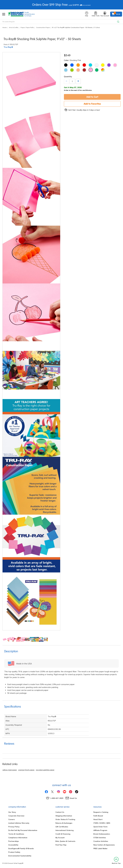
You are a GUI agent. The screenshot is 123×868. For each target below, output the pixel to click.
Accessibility (13, 845)
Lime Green (72, 70)
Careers (12, 819)
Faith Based (98, 816)
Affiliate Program (100, 830)
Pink (115, 65)
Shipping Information (64, 816)
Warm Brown (84, 70)
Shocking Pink (91, 70)
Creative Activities (101, 841)
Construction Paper (43, 27)
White (97, 65)
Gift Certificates (62, 827)
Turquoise (90, 65)
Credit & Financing (63, 834)
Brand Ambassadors (102, 834)
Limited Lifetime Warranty (19, 823)
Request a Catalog (101, 812)
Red (84, 65)
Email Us (73, 798)
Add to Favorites (92, 104)
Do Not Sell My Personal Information (23, 830)
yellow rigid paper (10, 770)
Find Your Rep (61, 845)
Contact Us (60, 812)
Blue (72, 65)
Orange (78, 65)
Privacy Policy (14, 827)
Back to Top (116, 861)
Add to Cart (92, 97)
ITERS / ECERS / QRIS (102, 823)
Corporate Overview (16, 816)
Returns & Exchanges (64, 823)
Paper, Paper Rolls (27, 27)
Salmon (78, 70)
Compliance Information (18, 838)
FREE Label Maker (100, 848)
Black (66, 65)
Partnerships (14, 841)
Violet (109, 65)
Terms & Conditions (16, 834)
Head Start (98, 819)
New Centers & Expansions (104, 845)
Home (5, 27)
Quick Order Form (100, 827)
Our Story (12, 812)
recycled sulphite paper (45, 770)
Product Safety (14, 852)
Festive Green (97, 70)
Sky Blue (66, 70)
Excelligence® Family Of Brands (21, 848)
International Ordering (64, 830)
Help (87, 14)
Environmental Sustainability (20, 856)
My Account (60, 838)
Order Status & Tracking (65, 819)
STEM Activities (100, 838)
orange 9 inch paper (26, 770)
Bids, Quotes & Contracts (65, 841)
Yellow (103, 65)
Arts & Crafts (14, 27)
